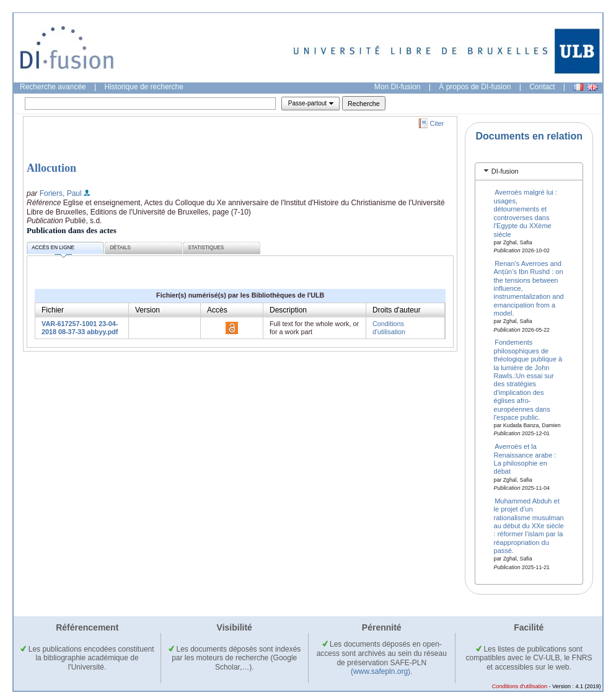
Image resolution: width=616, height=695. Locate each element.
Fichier (53, 310)
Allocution (51, 168)
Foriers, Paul (61, 193)
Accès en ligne (53, 250)
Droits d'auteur (397, 310)
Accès (217, 310)
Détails (120, 248)
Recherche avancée (53, 87)
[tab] (529, 171)
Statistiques (206, 248)
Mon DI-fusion (398, 87)
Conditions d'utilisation (389, 328)
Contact (542, 87)
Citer (437, 123)
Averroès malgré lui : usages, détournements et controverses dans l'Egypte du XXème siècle (526, 213)
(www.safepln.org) (381, 671)
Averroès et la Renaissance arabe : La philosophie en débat (525, 459)
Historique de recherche (144, 87)
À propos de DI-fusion (475, 87)
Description (288, 310)
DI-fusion (505, 171)
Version (147, 310)
